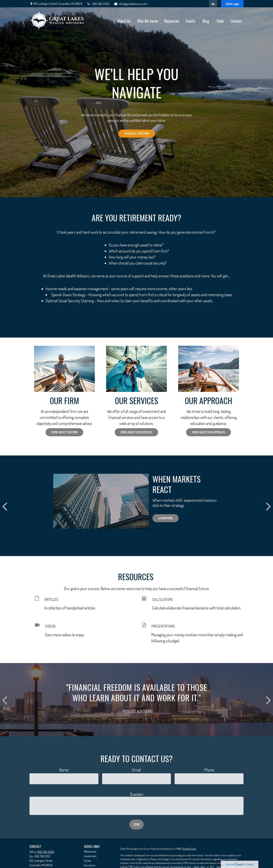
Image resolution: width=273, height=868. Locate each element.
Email (136, 770)
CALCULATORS (162, 599)
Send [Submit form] (136, 824)
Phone (209, 770)
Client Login (232, 4)
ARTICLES (51, 599)
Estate (88, 861)
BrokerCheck (190, 849)
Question (137, 794)
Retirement (90, 852)
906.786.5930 (98, 4)
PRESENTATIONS (163, 626)
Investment (90, 856)
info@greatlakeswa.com (131, 4)
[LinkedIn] (213, 4)
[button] (124, 20)
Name (64, 770)
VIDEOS (50, 626)
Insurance (89, 865)
